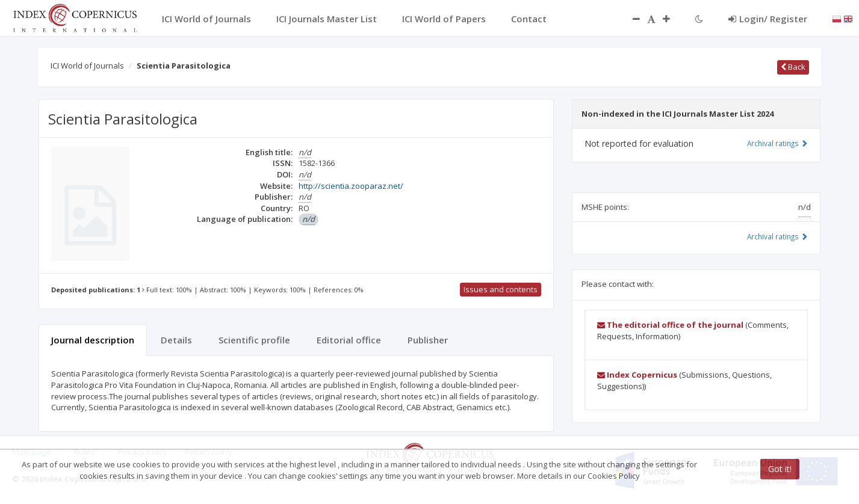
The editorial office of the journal (670, 325)
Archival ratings (777, 143)
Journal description (93, 340)
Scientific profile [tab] (254, 340)
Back (793, 67)
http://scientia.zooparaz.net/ (351, 186)
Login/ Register (768, 19)
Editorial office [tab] (349, 340)
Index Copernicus (637, 375)
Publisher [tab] (428, 340)
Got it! (780, 469)
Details (176, 340)
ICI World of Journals (87, 66)
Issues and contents (501, 289)
